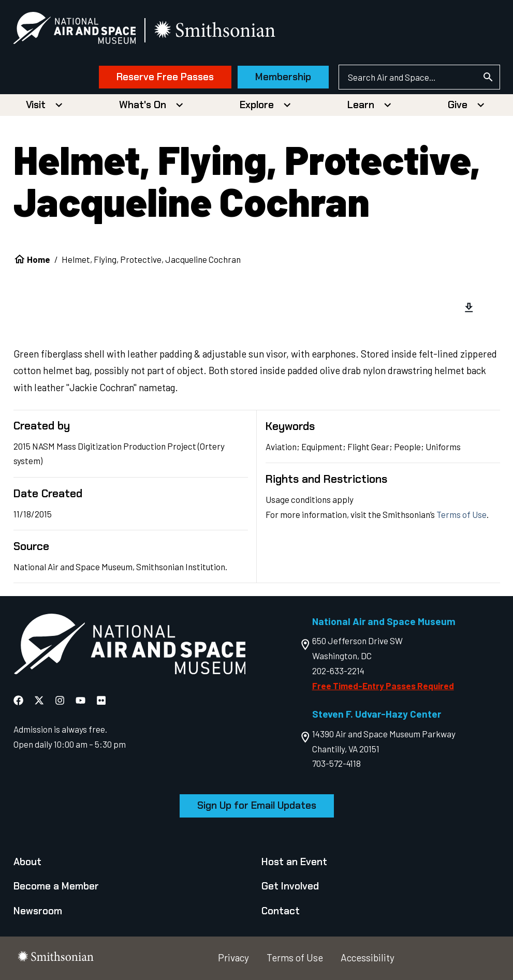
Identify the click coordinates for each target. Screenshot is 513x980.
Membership (283, 77)
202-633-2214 (338, 671)
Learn (361, 105)
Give (458, 105)
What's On (143, 105)
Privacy (233, 957)
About (27, 862)
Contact (281, 911)
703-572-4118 (336, 763)
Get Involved (290, 886)
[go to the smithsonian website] (216, 30)
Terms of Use (461, 514)
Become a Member (56, 886)
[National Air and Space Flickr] (101, 700)
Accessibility (368, 957)
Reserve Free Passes (165, 77)
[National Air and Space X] (39, 700)
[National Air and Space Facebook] (18, 700)
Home (39, 259)
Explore (257, 105)
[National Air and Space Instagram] (60, 700)
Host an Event (294, 862)
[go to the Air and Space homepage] (130, 646)
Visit (36, 105)
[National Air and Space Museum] (75, 30)
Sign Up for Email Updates (257, 805)
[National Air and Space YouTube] (80, 700)
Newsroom (38, 911)
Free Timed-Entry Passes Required (383, 686)
